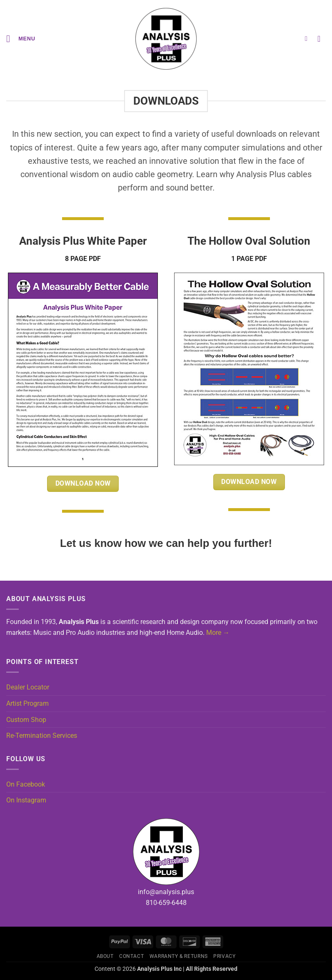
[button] (21, 39)
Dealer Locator (28, 687)
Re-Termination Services (42, 736)
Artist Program (27, 703)
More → (218, 633)
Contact (131, 956)
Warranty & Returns (179, 956)
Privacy (224, 956)
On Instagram (26, 800)
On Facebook (26, 784)
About (105, 956)
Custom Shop (26, 720)
